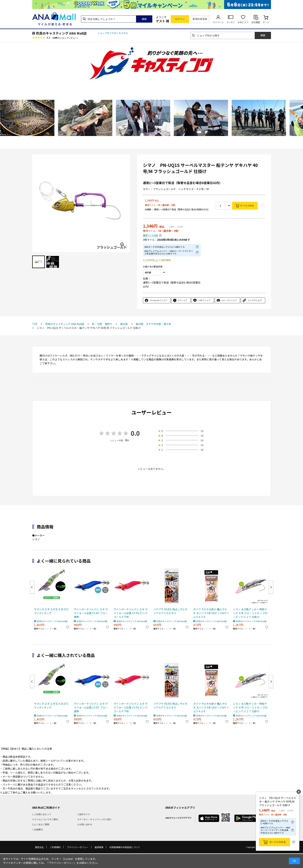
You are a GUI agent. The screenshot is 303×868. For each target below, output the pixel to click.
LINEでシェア (205, 300)
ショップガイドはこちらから (113, 33)
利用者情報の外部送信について (125, 847)
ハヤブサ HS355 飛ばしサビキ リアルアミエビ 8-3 (170, 611)
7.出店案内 (37, 829)
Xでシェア (183, 300)
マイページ (218, 22)
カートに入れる (247, 205)
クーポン (231, 22)
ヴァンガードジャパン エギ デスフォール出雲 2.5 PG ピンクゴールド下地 (131, 613)
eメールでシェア (229, 300)
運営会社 (39, 847)
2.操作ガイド (84, 814)
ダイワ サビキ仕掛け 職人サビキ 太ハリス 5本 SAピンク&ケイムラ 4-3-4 (211, 613)
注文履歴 (256, 22)
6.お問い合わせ (85, 824)
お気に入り (243, 22)
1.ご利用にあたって (42, 814)
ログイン (180, 19)
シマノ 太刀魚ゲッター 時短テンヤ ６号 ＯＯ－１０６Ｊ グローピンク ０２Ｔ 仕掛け (250, 613)
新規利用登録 (200, 19)
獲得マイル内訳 (151, 235)
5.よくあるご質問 (41, 824)
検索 (144, 19)
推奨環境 (99, 847)
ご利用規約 (55, 847)
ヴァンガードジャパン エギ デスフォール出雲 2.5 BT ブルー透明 (91, 613)
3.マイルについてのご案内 (45, 819)
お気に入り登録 (294, 842)
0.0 (135, 433)
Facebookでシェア (159, 300)
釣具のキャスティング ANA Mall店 (61, 33)
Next (271, 587)
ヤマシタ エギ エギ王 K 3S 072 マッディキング (51, 611)
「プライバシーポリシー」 (61, 863)
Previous (32, 587)
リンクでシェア (255, 300)
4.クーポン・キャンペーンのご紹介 (95, 819)
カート (266, 22)
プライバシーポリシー (78, 847)
